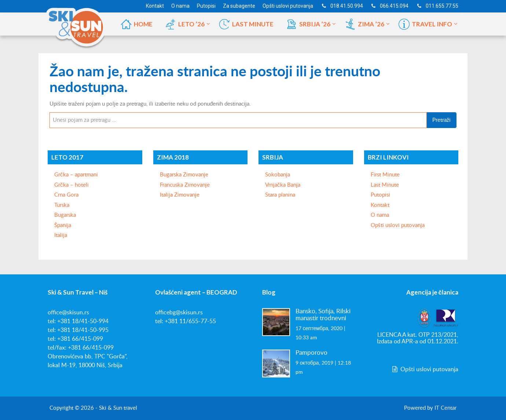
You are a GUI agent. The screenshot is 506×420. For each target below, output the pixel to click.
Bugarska (65, 215)
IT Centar (445, 408)
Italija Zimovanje (180, 195)
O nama (380, 215)
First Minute (385, 175)
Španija (63, 225)
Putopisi (380, 195)
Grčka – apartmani (76, 175)
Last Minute (385, 185)
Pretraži (441, 120)
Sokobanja (278, 175)
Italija (61, 235)
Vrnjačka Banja (283, 185)
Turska (62, 205)
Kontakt (380, 205)
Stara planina (280, 195)
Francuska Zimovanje (185, 185)
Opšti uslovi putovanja (398, 225)
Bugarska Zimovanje (184, 175)
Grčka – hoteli (71, 185)
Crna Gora (66, 195)
